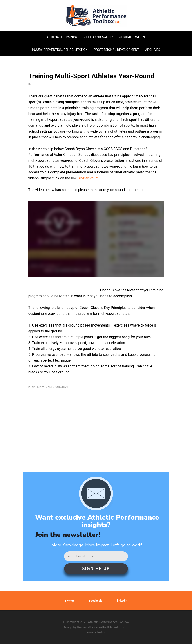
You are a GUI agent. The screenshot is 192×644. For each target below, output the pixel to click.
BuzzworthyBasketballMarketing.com (103, 627)
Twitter (69, 601)
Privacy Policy (96, 632)
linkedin (122, 601)
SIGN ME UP (96, 569)
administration (57, 387)
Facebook (95, 601)
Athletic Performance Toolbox (96, 16)
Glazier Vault (88, 178)
